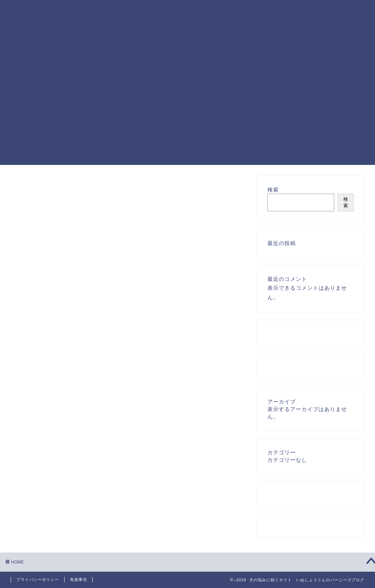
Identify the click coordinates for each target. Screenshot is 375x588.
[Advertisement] (187, 115)
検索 (273, 190)
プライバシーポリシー (38, 579)
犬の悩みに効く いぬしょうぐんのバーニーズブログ (32, 31)
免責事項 (78, 579)
